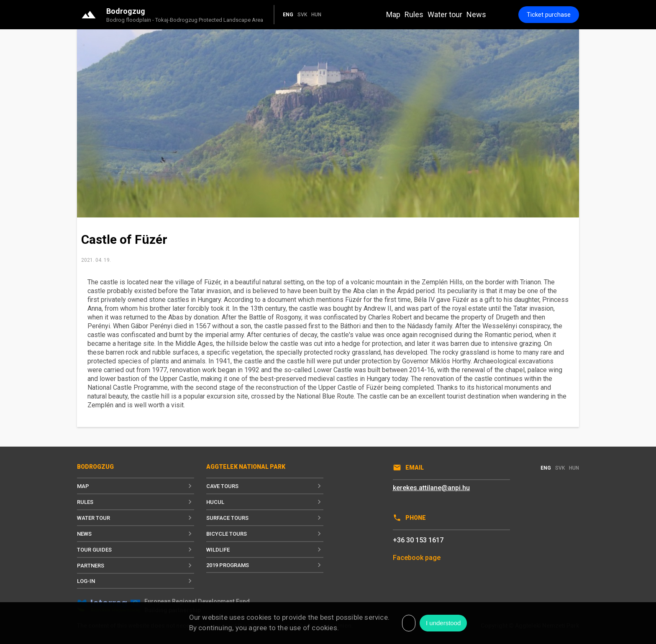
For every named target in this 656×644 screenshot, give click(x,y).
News (476, 14)
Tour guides (136, 549)
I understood (443, 623)
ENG (288, 15)
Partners (136, 565)
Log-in (136, 581)
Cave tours (265, 486)
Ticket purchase (549, 15)
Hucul (265, 502)
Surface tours (265, 518)
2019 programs (265, 565)
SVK (302, 15)
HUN (316, 15)
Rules (414, 14)
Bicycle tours (265, 534)
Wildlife (265, 549)
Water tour (445, 14)
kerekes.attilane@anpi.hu (431, 488)
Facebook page (417, 558)
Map (393, 14)
